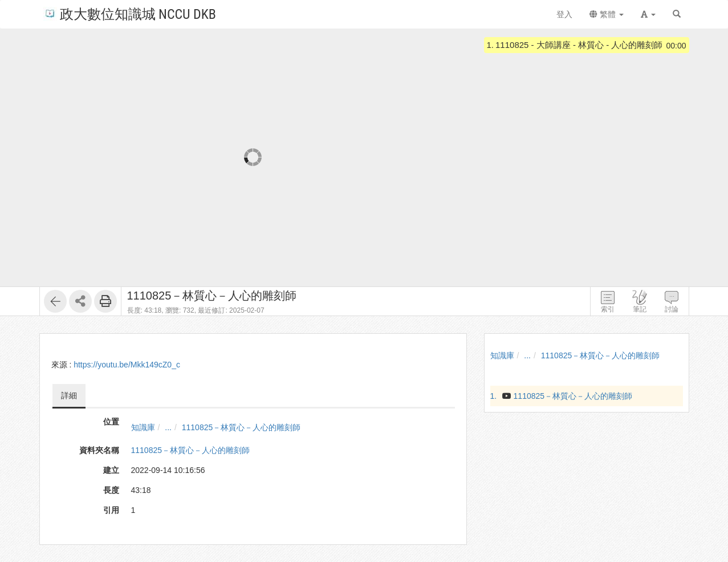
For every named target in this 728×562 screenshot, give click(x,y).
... (168, 427)
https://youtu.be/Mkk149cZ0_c (127, 365)
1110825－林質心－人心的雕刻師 (241, 427)
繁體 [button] (607, 14)
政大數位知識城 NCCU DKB (130, 13)
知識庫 (143, 427)
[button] (648, 14)
